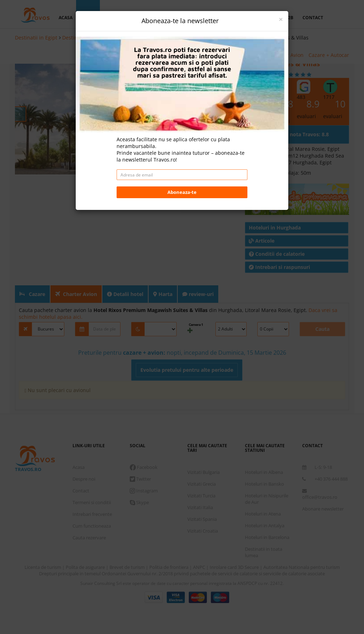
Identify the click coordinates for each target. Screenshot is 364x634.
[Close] (281, 19)
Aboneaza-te (182, 192)
